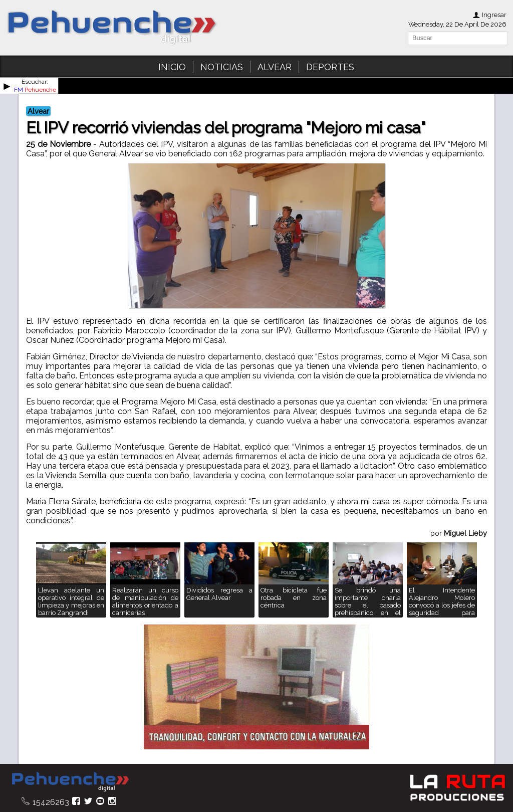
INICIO (172, 67)
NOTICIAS (222, 67)
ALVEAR (275, 67)
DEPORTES (330, 67)
